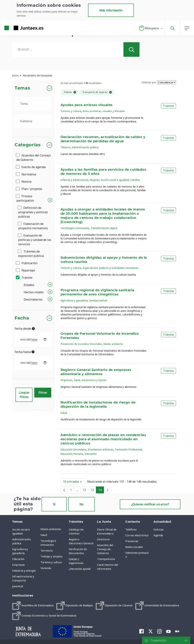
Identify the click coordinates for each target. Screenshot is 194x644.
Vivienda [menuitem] (46, 568)
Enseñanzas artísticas (101, 449)
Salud (77, 380)
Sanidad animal (98, 300)
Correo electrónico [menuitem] (137, 535)
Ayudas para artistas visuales (87, 105)
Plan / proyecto (29, 189)
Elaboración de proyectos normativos (33, 226)
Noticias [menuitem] (158, 529)
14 (101, 491)
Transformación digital (104, 228)
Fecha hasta (25, 352)
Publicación (27, 263)
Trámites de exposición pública (31, 254)
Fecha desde (25, 329)
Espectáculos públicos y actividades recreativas (111, 268)
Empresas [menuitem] (18, 565)
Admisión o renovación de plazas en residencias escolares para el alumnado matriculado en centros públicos (103, 439)
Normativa (26, 174)
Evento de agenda (31, 167)
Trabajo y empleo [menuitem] (51, 556)
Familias (135, 180)
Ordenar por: (149, 82)
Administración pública (85, 147)
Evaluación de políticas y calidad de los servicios (35, 240)
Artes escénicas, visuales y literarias (104, 111)
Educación (91, 454)
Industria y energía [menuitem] (24, 571)
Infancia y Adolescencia (74, 180)
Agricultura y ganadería (74, 300)
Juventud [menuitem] (18, 586)
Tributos (65, 147)
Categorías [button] (28, 145)
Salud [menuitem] (44, 535)
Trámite (24, 278)
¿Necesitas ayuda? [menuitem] (80, 569)
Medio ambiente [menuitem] (51, 529)
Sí (54, 504)
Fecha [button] (22, 318)
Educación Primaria (72, 454)
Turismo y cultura (71, 111)
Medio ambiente (113, 344)
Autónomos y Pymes (94, 380)
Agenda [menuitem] (158, 535)
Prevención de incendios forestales (81, 344)
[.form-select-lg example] (33, 104)
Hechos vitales (34, 292)
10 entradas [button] (74, 482)
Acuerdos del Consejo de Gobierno (34, 158)
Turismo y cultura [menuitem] (51, 562)
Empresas (66, 380)
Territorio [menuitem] (47, 550)
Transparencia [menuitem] (106, 559)
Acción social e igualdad (115, 180)
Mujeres (95, 180)
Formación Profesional (128, 449)
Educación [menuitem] (18, 559)
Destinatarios (33, 299)
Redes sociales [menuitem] (134, 547)
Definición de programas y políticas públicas (33, 212)
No (82, 504)
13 (93, 491)
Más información (111, 10)
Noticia (24, 182)
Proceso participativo (25, 198)
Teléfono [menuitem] (131, 529)
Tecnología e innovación (75, 228)
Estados (29, 285)
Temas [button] (22, 88)
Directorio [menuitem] (103, 539)
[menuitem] (33, 606)
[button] (151, 28)
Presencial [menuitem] (132, 541)
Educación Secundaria (73, 449)
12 (85, 491)
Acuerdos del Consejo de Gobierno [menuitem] (105, 549)
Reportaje (26, 270)
